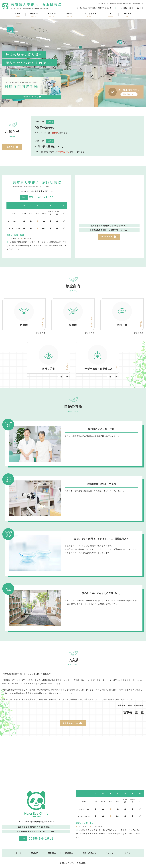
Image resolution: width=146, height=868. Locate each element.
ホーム (18, 15)
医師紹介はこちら (70, 723)
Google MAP (107, 237)
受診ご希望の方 (90, 15)
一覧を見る (10, 147)
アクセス (110, 15)
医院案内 (52, 15)
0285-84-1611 (42, 197)
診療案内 (69, 15)
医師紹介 (34, 15)
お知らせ (127, 15)
